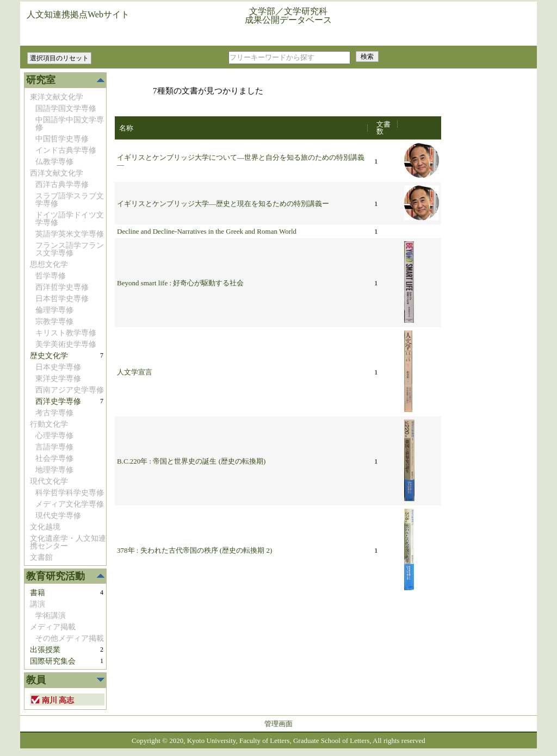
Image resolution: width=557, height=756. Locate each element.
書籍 (38, 593)
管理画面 (278, 724)
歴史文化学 (49, 356)
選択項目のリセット (59, 58)
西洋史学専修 (58, 401)
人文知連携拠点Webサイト (78, 14)
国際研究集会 (53, 661)
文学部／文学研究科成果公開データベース (288, 15)
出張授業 (45, 650)
